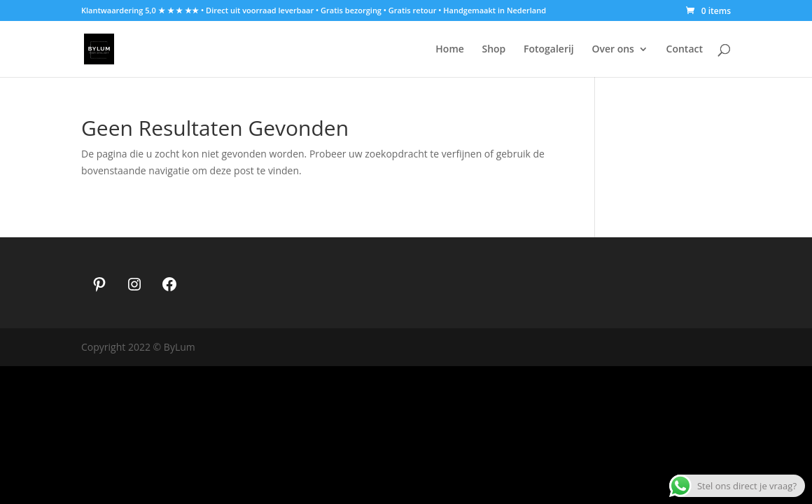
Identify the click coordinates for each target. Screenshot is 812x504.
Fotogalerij (549, 50)
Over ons (613, 50)
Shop (493, 50)
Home (450, 50)
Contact (685, 50)
